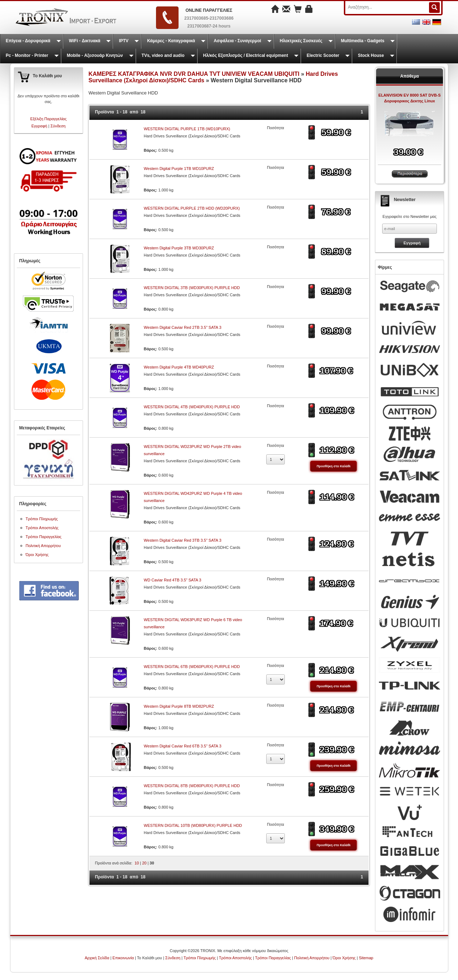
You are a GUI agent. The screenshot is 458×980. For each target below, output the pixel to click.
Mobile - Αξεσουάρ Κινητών (95, 55)
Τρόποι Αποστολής (42, 528)
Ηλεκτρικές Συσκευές (301, 41)
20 (144, 863)
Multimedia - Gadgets (363, 41)
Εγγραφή (39, 126)
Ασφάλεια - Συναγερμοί (237, 41)
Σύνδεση (58, 126)
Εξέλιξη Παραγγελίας (49, 119)
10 (137, 863)
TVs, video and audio (163, 55)
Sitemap (366, 958)
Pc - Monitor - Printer (27, 55)
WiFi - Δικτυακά (85, 41)
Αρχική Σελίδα (97, 958)
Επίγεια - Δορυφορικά (28, 41)
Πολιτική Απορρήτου (43, 546)
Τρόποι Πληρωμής (42, 519)
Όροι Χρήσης (37, 555)
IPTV (124, 41)
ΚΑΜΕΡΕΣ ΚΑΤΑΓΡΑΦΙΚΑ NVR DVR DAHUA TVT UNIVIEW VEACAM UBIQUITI (195, 74)
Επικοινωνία (123, 958)
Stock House (371, 55)
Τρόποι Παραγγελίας (44, 537)
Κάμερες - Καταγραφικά (171, 41)
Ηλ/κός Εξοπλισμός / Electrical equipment (246, 55)
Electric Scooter (323, 55)
